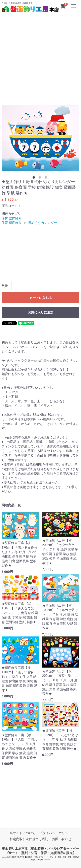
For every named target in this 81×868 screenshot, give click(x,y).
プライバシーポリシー (55, 833)
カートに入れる (41, 298)
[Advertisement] (40, 54)
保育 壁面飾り (12, 218)
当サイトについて (23, 833)
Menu (74, 4)
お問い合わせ (62, 839)
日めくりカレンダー (43, 223)
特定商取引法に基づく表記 (29, 839)
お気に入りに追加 (41, 312)
